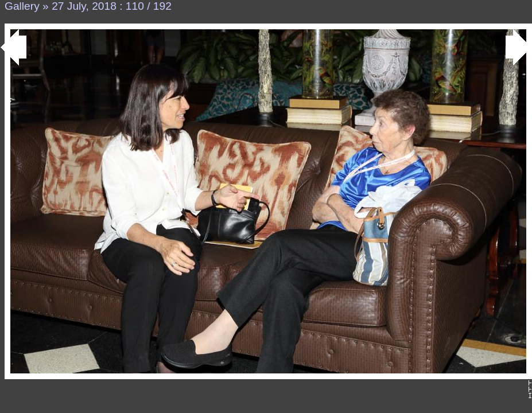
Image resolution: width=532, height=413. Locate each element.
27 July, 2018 (84, 6)
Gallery (22, 6)
